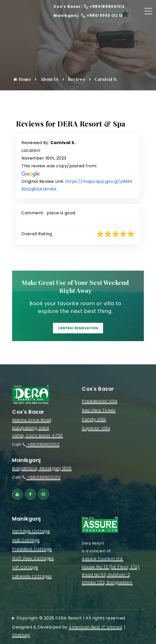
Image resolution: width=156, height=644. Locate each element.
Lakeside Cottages (32, 576)
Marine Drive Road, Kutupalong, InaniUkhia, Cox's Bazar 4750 (38, 428)
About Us (50, 79)
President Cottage (32, 549)
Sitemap (21, 635)
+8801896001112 (41, 445)
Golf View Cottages (33, 558)
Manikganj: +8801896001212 (83, 15)
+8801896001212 (41, 477)
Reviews (77, 79)
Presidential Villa (100, 401)
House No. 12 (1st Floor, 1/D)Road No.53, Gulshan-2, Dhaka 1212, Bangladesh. (111, 575)
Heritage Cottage (31, 531)
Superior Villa (96, 428)
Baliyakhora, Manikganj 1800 (42, 468)
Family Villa (94, 419)
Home (22, 79)
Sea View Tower (99, 410)
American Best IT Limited (95, 627)
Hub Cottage (26, 540)
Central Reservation (78, 328)
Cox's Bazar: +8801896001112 (84, 6)
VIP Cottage (25, 567)
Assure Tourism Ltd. (103, 559)
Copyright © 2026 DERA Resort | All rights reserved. (71, 618)
